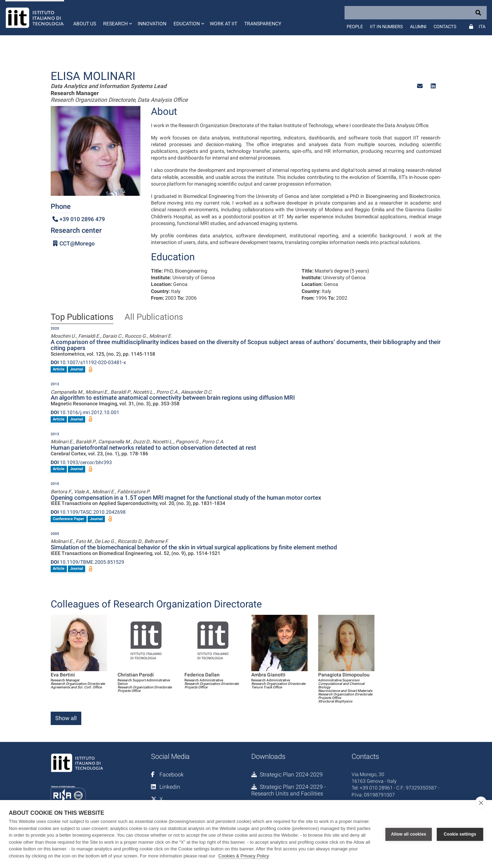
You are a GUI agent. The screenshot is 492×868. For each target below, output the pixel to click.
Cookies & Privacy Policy (244, 856)
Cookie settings (460, 834)
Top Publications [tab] (82, 317)
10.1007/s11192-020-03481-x (88, 362)
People (355, 27)
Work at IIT (223, 24)
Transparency (263, 24)
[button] (117, 18)
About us (85, 24)
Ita (482, 27)
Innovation (152, 24)
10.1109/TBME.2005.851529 (87, 562)
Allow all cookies (409, 834)
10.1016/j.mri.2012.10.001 (85, 412)
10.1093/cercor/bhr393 (81, 462)
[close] (481, 803)
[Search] (416, 13)
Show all (66, 718)
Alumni (418, 27)
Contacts (445, 27)
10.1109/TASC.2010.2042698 (88, 512)
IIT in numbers (386, 27)
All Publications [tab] (154, 317)
